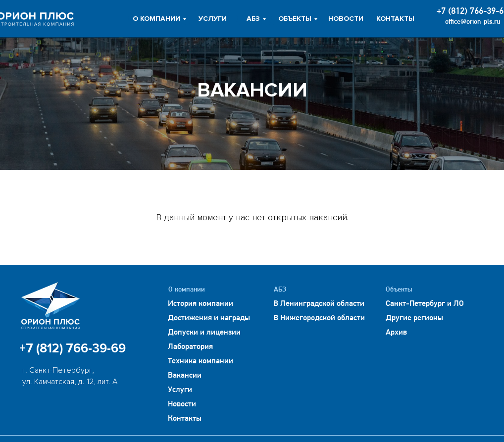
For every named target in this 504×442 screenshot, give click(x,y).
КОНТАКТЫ (395, 19)
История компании (201, 304)
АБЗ (253, 19)
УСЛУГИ (213, 19)
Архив (396, 333)
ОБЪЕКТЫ (295, 19)
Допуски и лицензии (204, 333)
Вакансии (185, 376)
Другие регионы (414, 318)
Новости (182, 404)
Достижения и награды (209, 318)
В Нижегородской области (319, 318)
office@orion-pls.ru (473, 22)
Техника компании (201, 361)
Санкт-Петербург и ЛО (425, 304)
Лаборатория (190, 347)
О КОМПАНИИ (156, 19)
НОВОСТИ (346, 19)
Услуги (180, 390)
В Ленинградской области (319, 304)
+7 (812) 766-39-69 (73, 348)
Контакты (185, 419)
